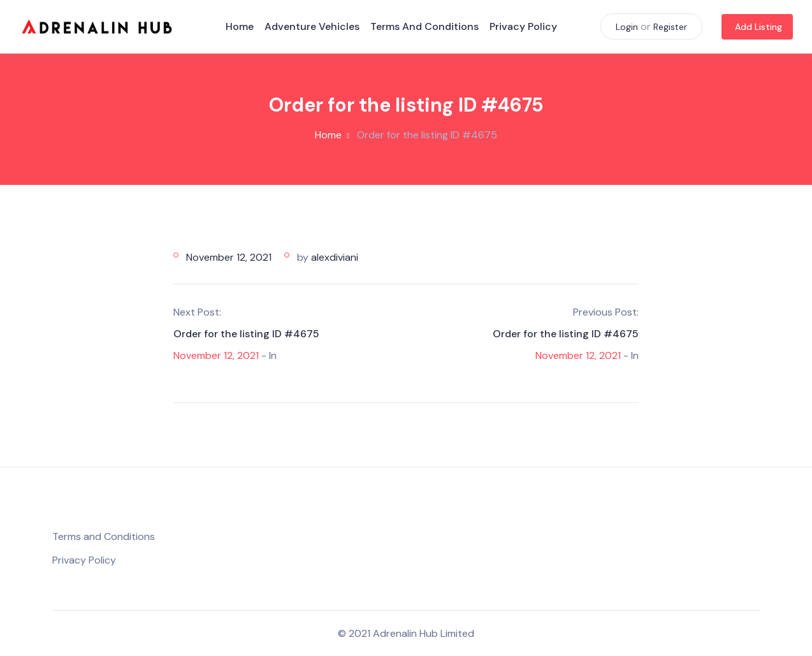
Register (670, 27)
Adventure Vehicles (312, 26)
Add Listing (758, 27)
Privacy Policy (523, 26)
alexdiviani (335, 257)
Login (627, 27)
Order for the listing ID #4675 (246, 334)
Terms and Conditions (424, 26)
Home (240, 26)
